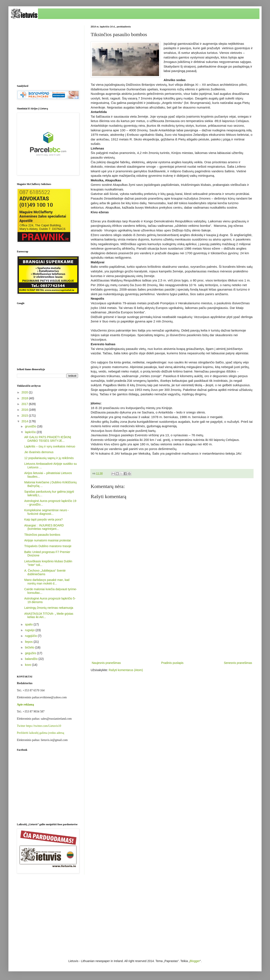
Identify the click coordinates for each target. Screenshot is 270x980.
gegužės (31, 653)
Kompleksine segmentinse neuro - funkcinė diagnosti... (47, 512)
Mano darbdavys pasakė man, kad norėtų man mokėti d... (47, 582)
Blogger (195, 961)
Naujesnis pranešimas (106, 663)
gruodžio (31, 426)
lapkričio (31, 432)
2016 (25, 410)
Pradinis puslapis (172, 663)
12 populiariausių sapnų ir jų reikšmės (49, 458)
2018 (25, 398)
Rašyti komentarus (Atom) (126, 670)
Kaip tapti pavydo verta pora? (43, 519)
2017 (25, 404)
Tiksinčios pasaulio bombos (42, 535)
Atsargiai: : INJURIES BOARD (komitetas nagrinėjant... (44, 527)
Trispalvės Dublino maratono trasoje (48, 546)
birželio (30, 647)
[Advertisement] (172, 625)
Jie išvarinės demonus (39, 452)
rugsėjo (30, 630)
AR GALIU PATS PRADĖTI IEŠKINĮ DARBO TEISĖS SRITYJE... (48, 439)
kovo (28, 665)
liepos (29, 642)
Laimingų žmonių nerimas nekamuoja (49, 608)
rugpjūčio (31, 636)
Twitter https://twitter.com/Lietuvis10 (39, 726)
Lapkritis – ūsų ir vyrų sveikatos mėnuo (50, 446)
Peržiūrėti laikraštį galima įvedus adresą (40, 733)
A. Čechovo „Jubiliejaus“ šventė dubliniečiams (45, 572)
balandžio (32, 659)
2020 (25, 392)
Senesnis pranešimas (238, 663)
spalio (29, 624)
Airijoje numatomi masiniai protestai (47, 540)
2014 (25, 421)
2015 (25, 416)
